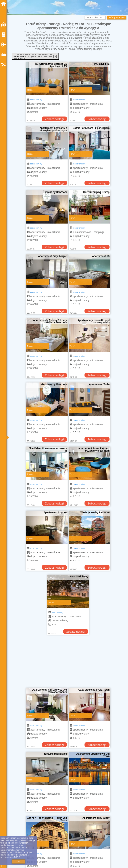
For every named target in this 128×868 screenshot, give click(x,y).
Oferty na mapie (117, 18)
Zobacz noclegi (54, 119)
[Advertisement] (68, 663)
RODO (17, 857)
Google (19, 840)
